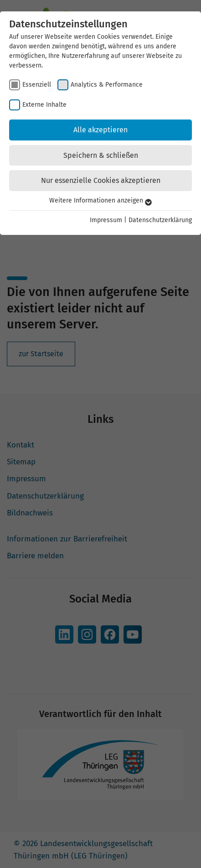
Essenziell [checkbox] (37, 85)
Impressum (106, 220)
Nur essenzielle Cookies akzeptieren (101, 180)
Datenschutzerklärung (160, 220)
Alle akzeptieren (100, 130)
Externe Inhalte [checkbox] (44, 105)
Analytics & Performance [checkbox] (107, 85)
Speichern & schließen (101, 155)
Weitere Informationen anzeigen (100, 200)
